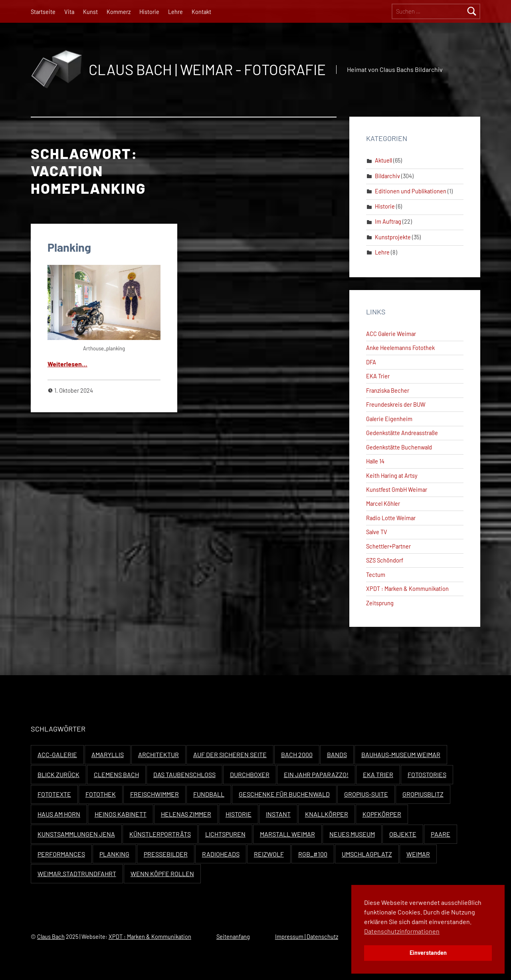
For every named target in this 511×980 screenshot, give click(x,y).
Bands (337, 754)
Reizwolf (269, 854)
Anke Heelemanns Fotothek (400, 348)
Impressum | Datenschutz (307, 937)
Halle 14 (375, 461)
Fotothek (101, 794)
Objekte (403, 834)
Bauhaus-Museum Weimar (401, 754)
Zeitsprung (380, 603)
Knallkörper (327, 814)
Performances (61, 854)
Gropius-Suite (366, 794)
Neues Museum (352, 834)
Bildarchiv (387, 176)
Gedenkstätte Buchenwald (399, 447)
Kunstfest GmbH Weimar (397, 490)
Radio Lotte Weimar (391, 518)
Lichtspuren (225, 834)
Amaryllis (108, 754)
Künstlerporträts (160, 834)
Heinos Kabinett (121, 814)
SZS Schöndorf (385, 560)
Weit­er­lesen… (67, 364)
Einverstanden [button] (428, 953)
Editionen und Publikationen (411, 191)
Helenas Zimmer (186, 814)
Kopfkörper (382, 814)
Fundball (209, 794)
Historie (149, 12)
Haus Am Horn (59, 814)
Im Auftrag (388, 222)
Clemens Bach (116, 774)
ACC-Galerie (57, 754)
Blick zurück (58, 774)
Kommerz (119, 12)
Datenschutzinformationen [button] (402, 931)
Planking (69, 247)
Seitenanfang (233, 937)
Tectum (376, 575)
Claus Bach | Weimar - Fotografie (207, 69)
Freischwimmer (154, 794)
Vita (69, 12)
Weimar (418, 854)
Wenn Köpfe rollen (162, 874)
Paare (441, 834)
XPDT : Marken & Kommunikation (407, 589)
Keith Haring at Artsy (392, 476)
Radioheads (221, 854)
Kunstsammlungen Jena (76, 834)
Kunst (90, 12)
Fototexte (54, 794)
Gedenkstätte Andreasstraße (402, 433)
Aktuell (383, 160)
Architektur (158, 754)
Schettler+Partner (388, 546)
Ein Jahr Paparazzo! (316, 774)
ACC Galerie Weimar (391, 334)
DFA (371, 362)
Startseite (43, 12)
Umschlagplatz (367, 854)
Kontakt (201, 12)
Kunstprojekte (393, 237)
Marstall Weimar (287, 834)
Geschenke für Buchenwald (284, 794)
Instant (278, 814)
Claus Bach (51, 937)
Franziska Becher (388, 391)
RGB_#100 (313, 854)
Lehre (175, 12)
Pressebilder (166, 854)
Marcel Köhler (383, 504)
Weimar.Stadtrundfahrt (77, 874)
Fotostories (427, 774)
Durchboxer (250, 774)
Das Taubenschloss (184, 774)
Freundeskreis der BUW (396, 405)
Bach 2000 (297, 754)
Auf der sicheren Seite (230, 754)
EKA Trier (378, 376)
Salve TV (377, 532)
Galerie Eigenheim (389, 419)
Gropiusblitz (423, 794)
